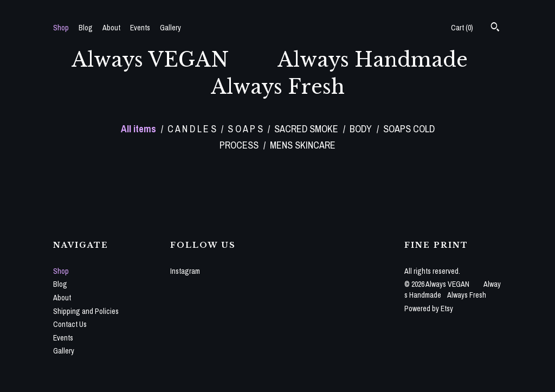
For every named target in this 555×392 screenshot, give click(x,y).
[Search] (495, 28)
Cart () (462, 28)
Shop (61, 28)
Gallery (170, 28)
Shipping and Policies (86, 311)
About (111, 28)
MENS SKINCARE (303, 145)
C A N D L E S (193, 129)
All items (140, 129)
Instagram (185, 271)
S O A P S (246, 129)
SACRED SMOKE (307, 129)
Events (140, 28)
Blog (86, 28)
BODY (362, 129)
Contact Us (70, 324)
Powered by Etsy (429, 309)
